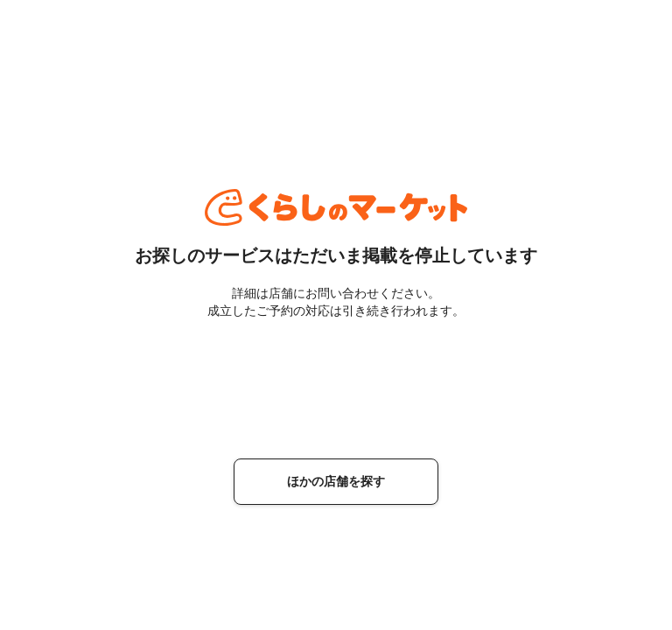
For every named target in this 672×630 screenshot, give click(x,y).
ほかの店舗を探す (336, 481)
